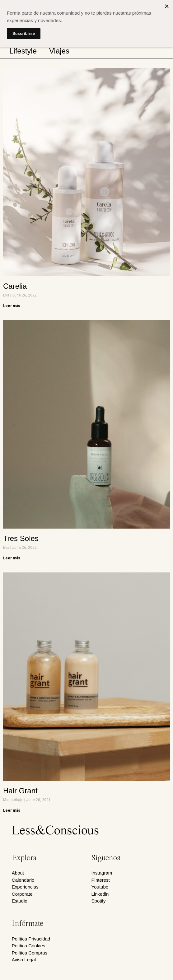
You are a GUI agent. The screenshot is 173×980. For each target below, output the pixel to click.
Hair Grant (20, 791)
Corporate (22, 894)
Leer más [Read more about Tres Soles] (12, 558)
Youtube (100, 887)
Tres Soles (21, 538)
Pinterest (101, 880)
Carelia (15, 286)
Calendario (23, 880)
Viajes (59, 51)
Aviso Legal (24, 960)
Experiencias (25, 887)
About (18, 873)
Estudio (20, 901)
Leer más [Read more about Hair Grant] (12, 810)
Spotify (99, 901)
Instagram (102, 873)
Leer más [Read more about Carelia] (12, 306)
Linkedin (100, 894)
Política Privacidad (31, 939)
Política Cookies (29, 946)
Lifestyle (23, 51)
